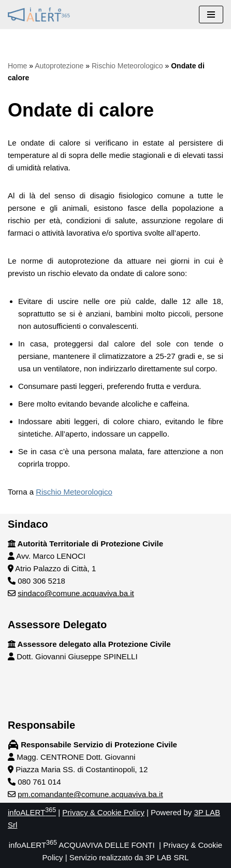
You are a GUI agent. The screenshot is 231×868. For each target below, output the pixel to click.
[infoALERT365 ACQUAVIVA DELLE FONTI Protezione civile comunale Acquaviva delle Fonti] (39, 15)
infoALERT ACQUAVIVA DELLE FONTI (82, 845)
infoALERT (32, 812)
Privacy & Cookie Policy (103, 812)
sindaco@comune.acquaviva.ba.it (76, 593)
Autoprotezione (59, 66)
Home (17, 66)
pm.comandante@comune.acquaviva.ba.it (90, 794)
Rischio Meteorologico (127, 66)
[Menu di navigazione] (211, 15)
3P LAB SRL (167, 857)
